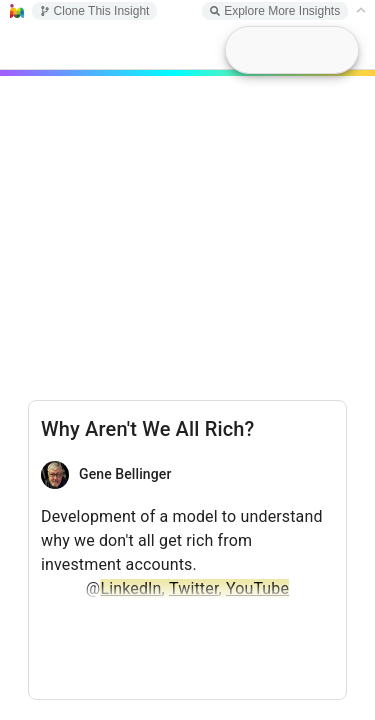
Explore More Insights (275, 11)
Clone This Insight (95, 11)
